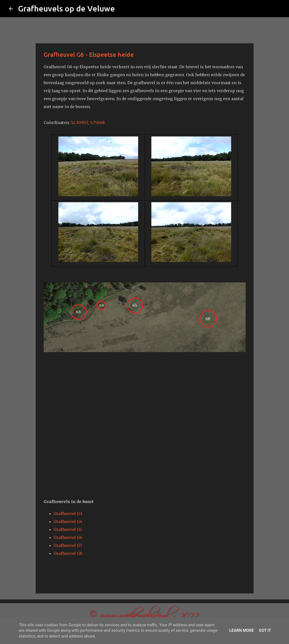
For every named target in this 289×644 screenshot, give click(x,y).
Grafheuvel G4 (68, 521)
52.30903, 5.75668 (88, 123)
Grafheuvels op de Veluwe (66, 8)
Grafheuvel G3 (68, 514)
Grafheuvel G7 (68, 545)
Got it (265, 630)
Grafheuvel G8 (68, 553)
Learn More (242, 630)
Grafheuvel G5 (68, 529)
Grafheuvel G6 (68, 537)
